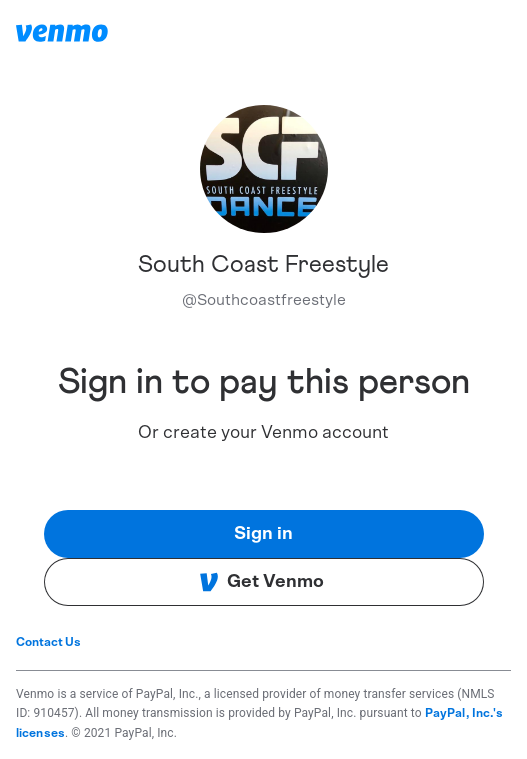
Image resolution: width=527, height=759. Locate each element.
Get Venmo (261, 582)
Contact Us (48, 642)
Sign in (263, 534)
